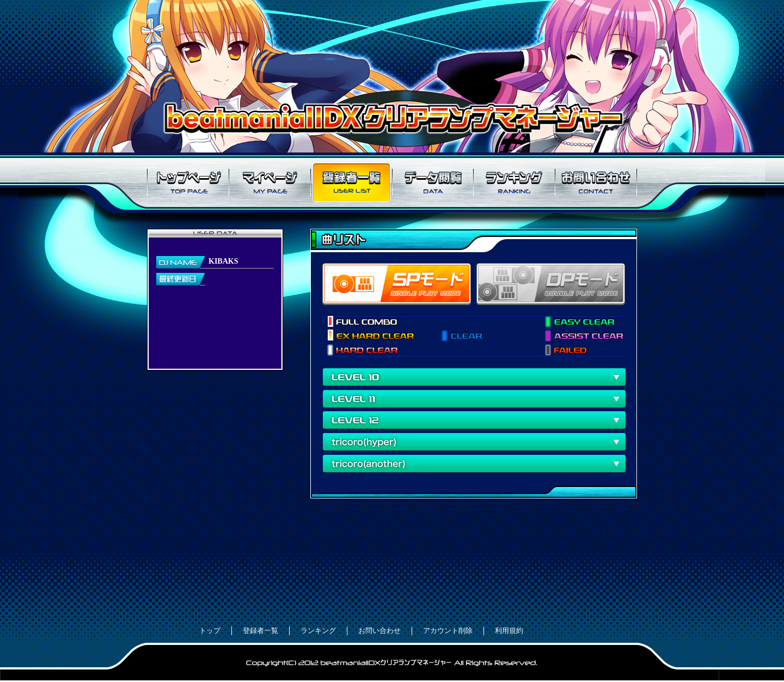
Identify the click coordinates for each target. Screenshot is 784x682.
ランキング (514, 182)
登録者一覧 (351, 182)
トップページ (188, 182)
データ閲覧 (433, 182)
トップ (210, 631)
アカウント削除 (448, 631)
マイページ (269, 182)
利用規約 (509, 631)
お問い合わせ (596, 182)
